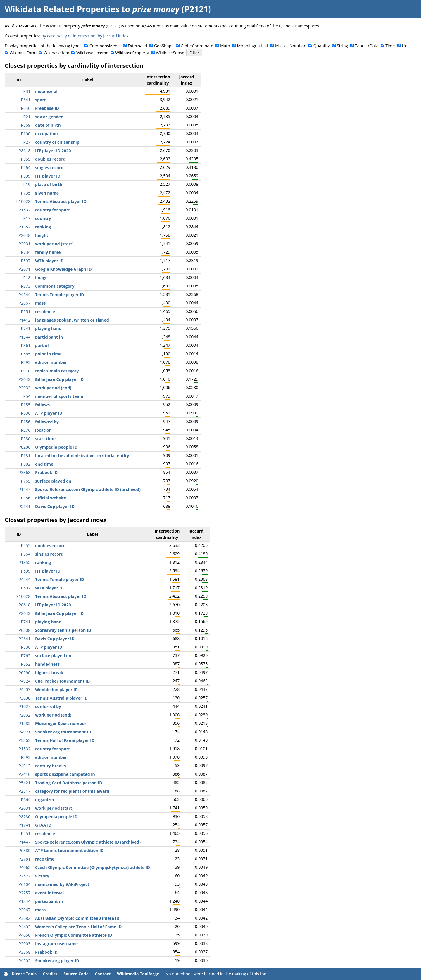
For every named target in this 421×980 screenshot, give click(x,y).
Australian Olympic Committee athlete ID (77, 918)
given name (47, 193)
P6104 (25, 884)
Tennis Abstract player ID (61, 201)
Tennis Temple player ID (60, 295)
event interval (49, 893)
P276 (26, 430)
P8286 (25, 447)
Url (404, 46)
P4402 (25, 927)
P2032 (25, 388)
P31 (27, 91)
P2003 (25, 944)
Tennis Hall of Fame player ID (65, 740)
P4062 (25, 867)
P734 (26, 252)
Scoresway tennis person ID (63, 630)
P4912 (25, 766)
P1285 (25, 723)
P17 (27, 218)
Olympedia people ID (56, 447)
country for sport (52, 210)
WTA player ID (49, 261)
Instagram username (56, 944)
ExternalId (137, 46)
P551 (26, 312)
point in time (48, 354)
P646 (26, 108)
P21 (27, 117)
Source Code (76, 974)
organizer (45, 800)
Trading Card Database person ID (69, 783)
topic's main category (57, 371)
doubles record (50, 159)
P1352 (25, 227)
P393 (26, 362)
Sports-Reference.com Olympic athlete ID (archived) (88, 489)
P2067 (25, 303)
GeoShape (164, 46)
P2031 (25, 244)
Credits (50, 974)
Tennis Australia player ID (61, 698)
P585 (26, 354)
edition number (51, 362)
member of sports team (59, 396)
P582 (26, 464)
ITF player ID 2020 (53, 151)
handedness (47, 664)
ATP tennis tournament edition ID (69, 850)
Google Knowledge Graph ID (63, 269)
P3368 (25, 472)
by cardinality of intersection (69, 36)
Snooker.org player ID (57, 961)
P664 (26, 800)
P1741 (25, 825)
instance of (46, 91)
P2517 (25, 791)
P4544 (25, 295)
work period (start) (54, 244)
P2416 (25, 774)
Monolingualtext (253, 46)
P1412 (25, 320)
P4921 (25, 732)
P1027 (25, 706)
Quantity (322, 46)
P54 (27, 396)
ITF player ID (48, 176)
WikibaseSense (170, 53)
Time (390, 46)
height (42, 235)
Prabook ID (46, 472)
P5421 (25, 783)
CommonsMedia (105, 46)
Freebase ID (47, 108)
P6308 (25, 630)
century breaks (51, 766)
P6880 (25, 850)
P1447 (25, 489)
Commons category (55, 286)
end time (44, 464)
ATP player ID (49, 413)
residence (45, 312)
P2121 (113, 26)
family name (48, 252)
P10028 (23, 201)
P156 (26, 422)
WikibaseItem (56, 53)
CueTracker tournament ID (62, 681)
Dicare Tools (24, 974)
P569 (26, 125)
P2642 (25, 379)
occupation (46, 134)
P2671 (25, 269)
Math (225, 46)
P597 (26, 261)
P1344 (25, 337)
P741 (26, 328)
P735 (26, 193)
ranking (43, 227)
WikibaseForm (23, 53)
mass (40, 303)
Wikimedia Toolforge (138, 974)
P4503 (25, 690)
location (43, 430)
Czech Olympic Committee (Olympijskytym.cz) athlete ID (93, 867)
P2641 (25, 506)
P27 (27, 142)
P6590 (25, 673)
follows (42, 405)
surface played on (53, 481)
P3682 (25, 918)
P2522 (25, 876)
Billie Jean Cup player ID (59, 379)
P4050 (25, 935)
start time (45, 439)
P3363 (25, 740)
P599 (26, 176)
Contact (103, 974)
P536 (26, 413)
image (41, 278)
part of (42, 345)
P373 (26, 286)
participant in (49, 337)
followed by (47, 422)
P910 (26, 371)
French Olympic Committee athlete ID (74, 935)
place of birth (49, 184)
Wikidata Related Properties (62, 9)
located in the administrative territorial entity (82, 456)
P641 (26, 100)
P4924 (25, 681)
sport (40, 100)
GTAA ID (43, 825)
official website (51, 498)
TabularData (367, 46)
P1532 (25, 210)
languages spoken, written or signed (72, 320)
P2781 (25, 859)
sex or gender (49, 117)
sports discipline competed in (65, 774)
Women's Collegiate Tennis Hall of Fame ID (78, 927)
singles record (49, 168)
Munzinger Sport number (61, 723)
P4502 (25, 961)
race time (45, 859)
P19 (27, 184)
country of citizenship (57, 142)
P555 (26, 159)
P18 (27, 278)
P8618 (25, 151)
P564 (26, 168)
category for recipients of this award (72, 791)
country (43, 218)
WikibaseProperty (132, 53)
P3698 (25, 698)
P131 (26, 456)
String (342, 46)
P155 (26, 405)
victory (42, 876)
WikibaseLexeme (92, 53)
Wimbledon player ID (56, 690)
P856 (26, 498)
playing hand (48, 328)
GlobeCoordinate (197, 46)
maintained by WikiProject (62, 884)
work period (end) (53, 388)
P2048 (25, 235)
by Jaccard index (113, 36)
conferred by (48, 706)
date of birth (48, 125)
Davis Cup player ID (55, 506)
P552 (26, 664)
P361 (26, 345)
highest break (49, 673)
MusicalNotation (291, 46)
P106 (26, 134)
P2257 (25, 893)
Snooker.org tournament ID (63, 732)
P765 (26, 481)
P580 (26, 439)
